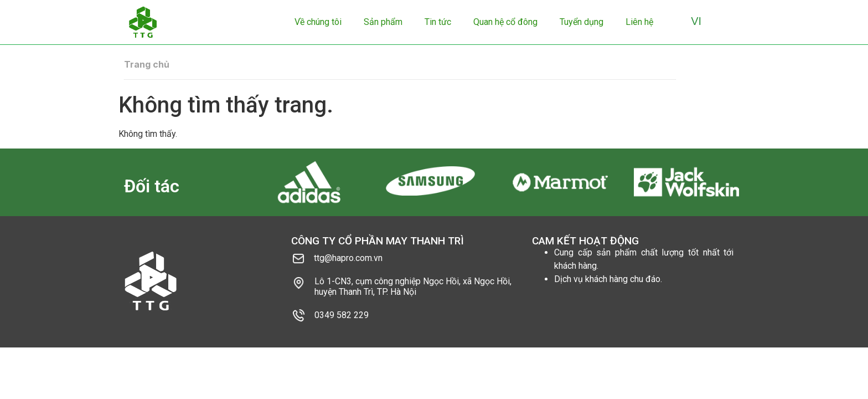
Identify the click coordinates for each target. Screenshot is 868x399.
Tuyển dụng (582, 22)
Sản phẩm (383, 22)
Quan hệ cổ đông (505, 22)
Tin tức (438, 22)
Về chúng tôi (318, 22)
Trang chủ (147, 64)
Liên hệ (639, 22)
